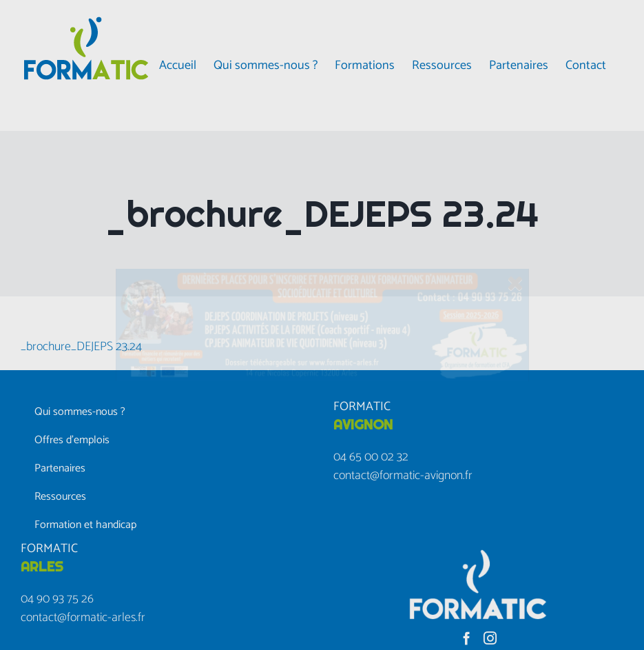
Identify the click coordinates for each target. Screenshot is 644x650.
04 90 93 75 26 (57, 599)
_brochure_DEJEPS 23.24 (81, 347)
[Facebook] (467, 638)
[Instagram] (490, 638)
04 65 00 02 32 (371, 457)
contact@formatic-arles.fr (83, 618)
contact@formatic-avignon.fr (403, 476)
